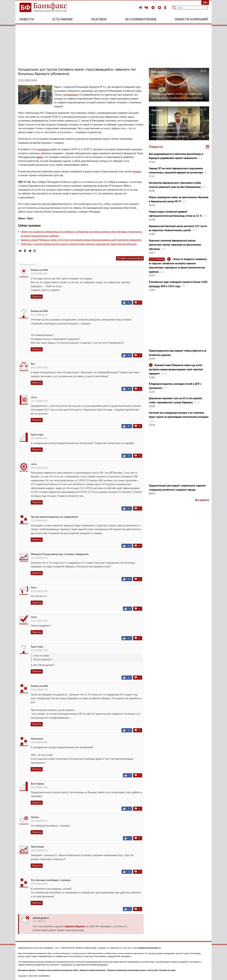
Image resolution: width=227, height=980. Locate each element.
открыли (137, 171)
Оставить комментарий (130, 258)
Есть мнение (63, 19)
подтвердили (70, 95)
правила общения (75, 926)
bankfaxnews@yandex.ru (149, 948)
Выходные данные (27, 970)
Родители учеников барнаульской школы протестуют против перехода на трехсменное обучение (79, 244)
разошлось (44, 149)
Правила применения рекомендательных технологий (132, 970)
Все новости (202, 500)
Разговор (99, 19)
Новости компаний (191, 19)
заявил (39, 157)
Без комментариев (141, 19)
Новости (27, 19)
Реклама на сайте (167, 970)
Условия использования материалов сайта (58, 970)
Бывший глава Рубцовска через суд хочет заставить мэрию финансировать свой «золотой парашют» (81, 240)
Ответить (37, 297)
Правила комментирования (93, 970)
